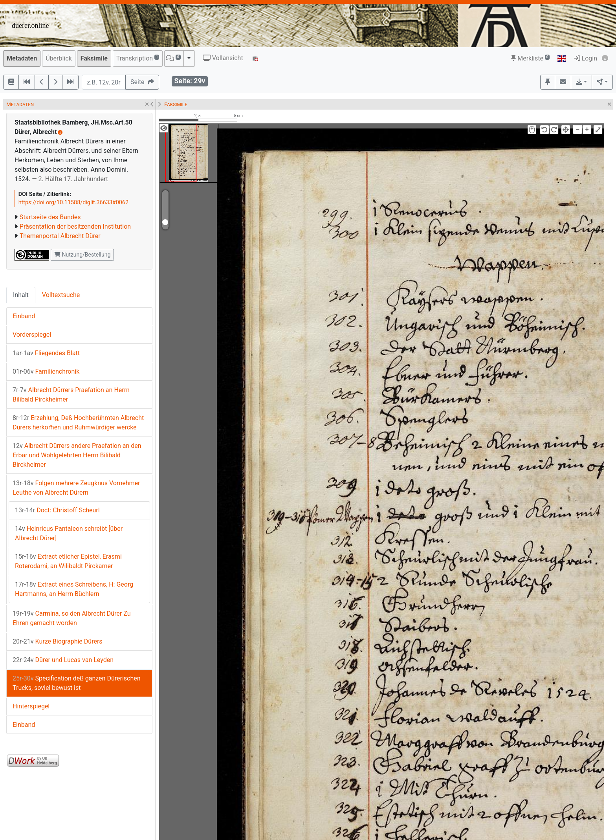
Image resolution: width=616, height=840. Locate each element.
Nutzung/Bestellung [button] (82, 255)
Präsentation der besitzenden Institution (75, 227)
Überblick (59, 58)
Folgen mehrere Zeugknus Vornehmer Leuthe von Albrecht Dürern (76, 488)
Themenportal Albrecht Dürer (60, 236)
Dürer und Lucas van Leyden (63, 660)
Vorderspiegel (32, 335)
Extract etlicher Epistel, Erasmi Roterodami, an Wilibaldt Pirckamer (68, 561)
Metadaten (22, 58)
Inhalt (21, 295)
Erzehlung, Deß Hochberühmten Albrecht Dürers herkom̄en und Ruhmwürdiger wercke (78, 423)
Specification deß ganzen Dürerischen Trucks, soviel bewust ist (77, 683)
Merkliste (530, 58)
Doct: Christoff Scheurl (57, 510)
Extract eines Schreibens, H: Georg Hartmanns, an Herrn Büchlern (74, 589)
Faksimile (94, 58)
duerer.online (30, 26)
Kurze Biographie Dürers (58, 641)
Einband (24, 316)
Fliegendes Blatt (46, 353)
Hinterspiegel (31, 706)
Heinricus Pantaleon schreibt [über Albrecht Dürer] (69, 533)
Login (586, 58)
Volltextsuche (61, 295)
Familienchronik (46, 371)
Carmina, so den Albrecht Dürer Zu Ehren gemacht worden (72, 618)
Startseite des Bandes (50, 217)
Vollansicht (223, 58)
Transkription (138, 58)
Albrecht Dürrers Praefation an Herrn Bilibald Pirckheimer (71, 395)
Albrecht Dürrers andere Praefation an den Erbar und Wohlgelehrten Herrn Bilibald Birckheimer (77, 455)
